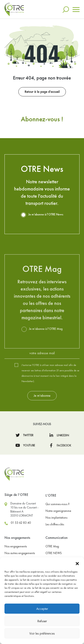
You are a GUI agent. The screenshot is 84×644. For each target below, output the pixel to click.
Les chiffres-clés (55, 549)
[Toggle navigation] (76, 8)
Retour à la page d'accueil (42, 91)
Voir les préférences (42, 633)
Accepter (42, 609)
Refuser (42, 621)
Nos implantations (56, 542)
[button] (77, 563)
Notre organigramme (58, 536)
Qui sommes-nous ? (57, 529)
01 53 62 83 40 (18, 548)
